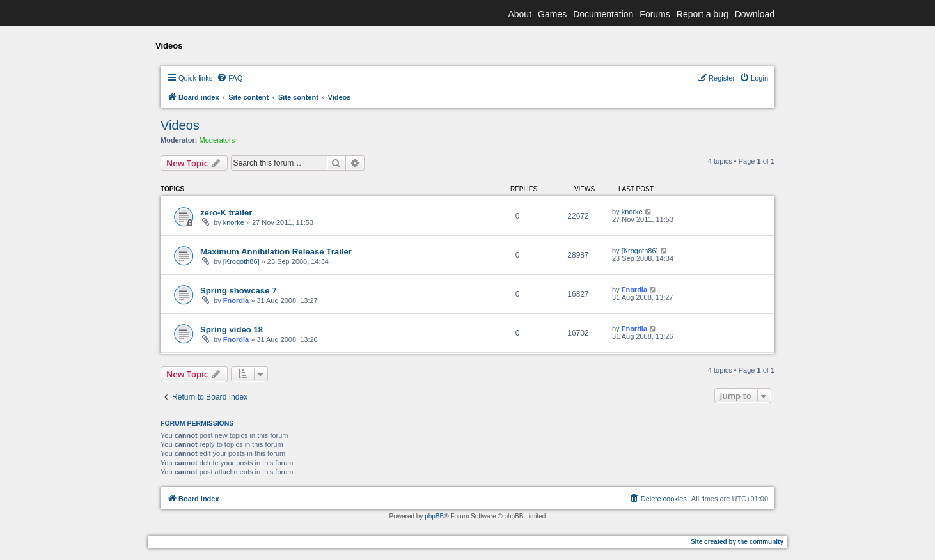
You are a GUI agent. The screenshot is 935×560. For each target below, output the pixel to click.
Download (755, 14)
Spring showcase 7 (238, 291)
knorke (234, 222)
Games (552, 14)
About (520, 14)
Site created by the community (737, 542)
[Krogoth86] (241, 261)
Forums (655, 14)
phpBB (434, 516)
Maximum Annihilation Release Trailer (276, 252)
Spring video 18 (232, 330)
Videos (180, 125)
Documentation (603, 14)
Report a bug (703, 14)
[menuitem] (230, 78)
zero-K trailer (226, 213)
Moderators (217, 140)
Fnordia (236, 300)
